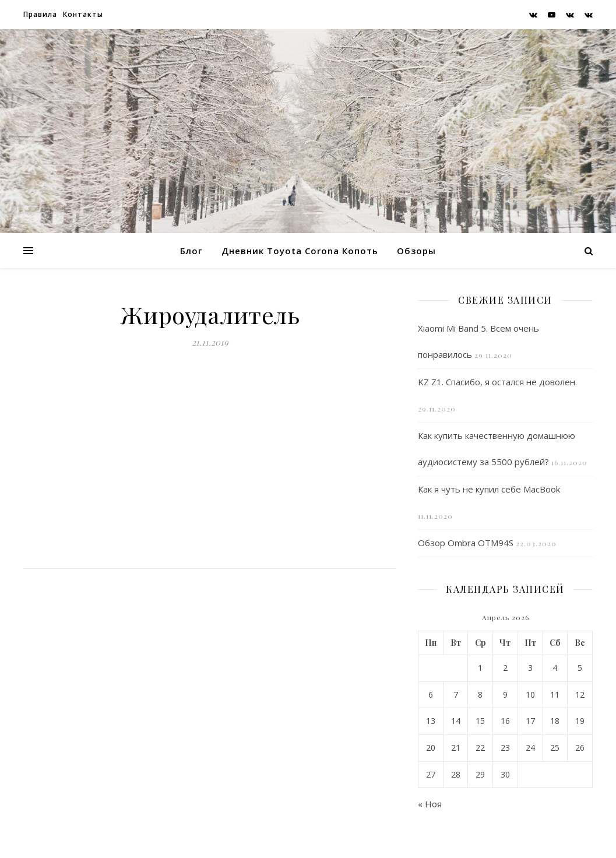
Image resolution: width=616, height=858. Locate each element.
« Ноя (430, 804)
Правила (40, 14)
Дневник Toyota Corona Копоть (300, 251)
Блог (191, 251)
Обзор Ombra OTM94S (466, 543)
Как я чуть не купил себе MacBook (489, 489)
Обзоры (416, 251)
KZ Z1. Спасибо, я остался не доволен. (497, 382)
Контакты (83, 14)
